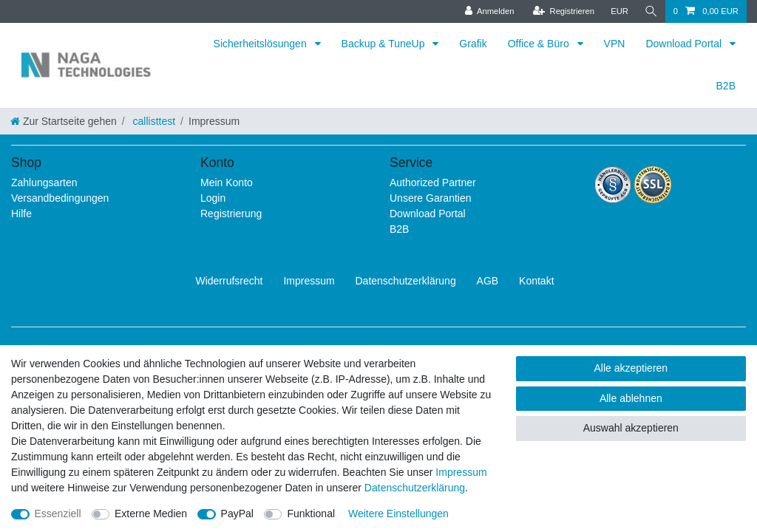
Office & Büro (540, 44)
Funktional (311, 514)
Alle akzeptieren (631, 368)
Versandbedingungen (60, 198)
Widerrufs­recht (229, 281)
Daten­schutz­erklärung (406, 281)
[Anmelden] (488, 11)
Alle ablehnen (631, 398)
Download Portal (685, 44)
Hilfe (21, 214)
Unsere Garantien (431, 198)
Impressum (309, 281)
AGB (488, 281)
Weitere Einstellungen (398, 514)
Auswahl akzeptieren (631, 428)
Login (213, 198)
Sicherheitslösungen (262, 44)
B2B (726, 86)
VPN (615, 44)
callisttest (153, 121)
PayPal (237, 514)
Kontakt (536, 281)
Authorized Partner (433, 183)
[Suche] (651, 11)
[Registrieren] (562, 11)
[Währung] (619, 11)
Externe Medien (151, 514)
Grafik (473, 44)
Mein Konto (227, 183)
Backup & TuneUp (385, 44)
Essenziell (58, 514)
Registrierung (231, 214)
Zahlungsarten (44, 183)
